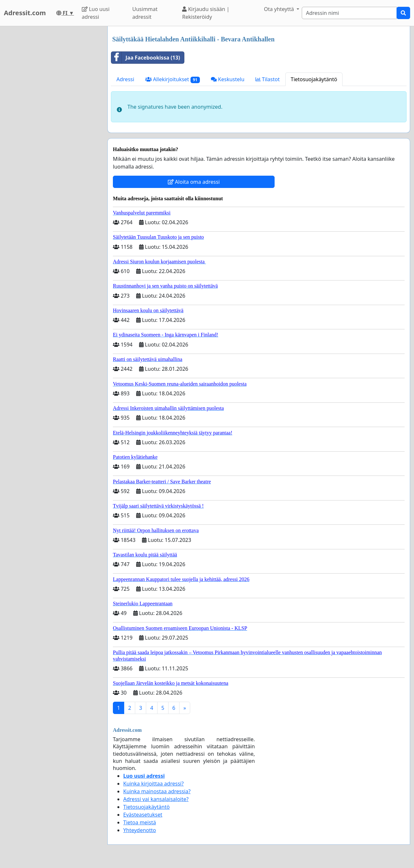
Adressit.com (25, 13)
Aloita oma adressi (194, 182)
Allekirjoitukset (173, 79)
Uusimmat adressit (145, 13)
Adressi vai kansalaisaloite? (156, 799)
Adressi (125, 79)
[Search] (349, 13)
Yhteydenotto (140, 830)
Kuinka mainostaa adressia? (157, 791)
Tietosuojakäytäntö (314, 79)
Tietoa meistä (140, 822)
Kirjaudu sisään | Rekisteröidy (206, 13)
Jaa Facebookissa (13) (146, 58)
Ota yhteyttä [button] (280, 9)
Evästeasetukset (143, 815)
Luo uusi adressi (96, 13)
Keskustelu (228, 79)
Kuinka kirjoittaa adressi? (153, 784)
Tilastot (268, 79)
